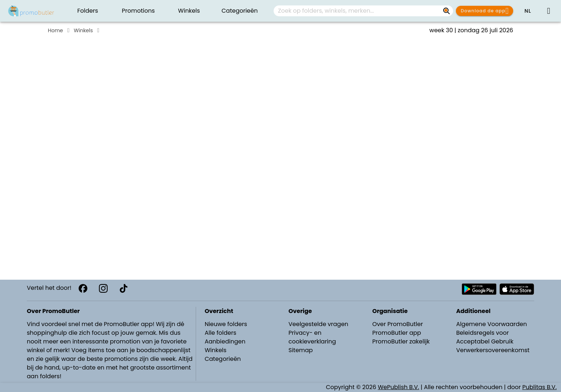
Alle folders (221, 333)
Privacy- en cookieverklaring (312, 337)
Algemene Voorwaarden (492, 324)
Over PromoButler (398, 324)
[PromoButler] (31, 11)
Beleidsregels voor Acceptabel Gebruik (485, 337)
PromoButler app (397, 333)
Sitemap (301, 350)
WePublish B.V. (399, 387)
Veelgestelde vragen (318, 324)
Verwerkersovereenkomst (493, 350)
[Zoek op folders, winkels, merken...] (446, 11)
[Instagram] (103, 288)
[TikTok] (124, 288)
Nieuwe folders (226, 324)
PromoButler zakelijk (401, 341)
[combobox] (363, 11)
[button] (528, 11)
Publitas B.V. (539, 387)
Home (55, 30)
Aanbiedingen (225, 341)
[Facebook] (83, 288)
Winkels (84, 30)
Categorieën (223, 359)
